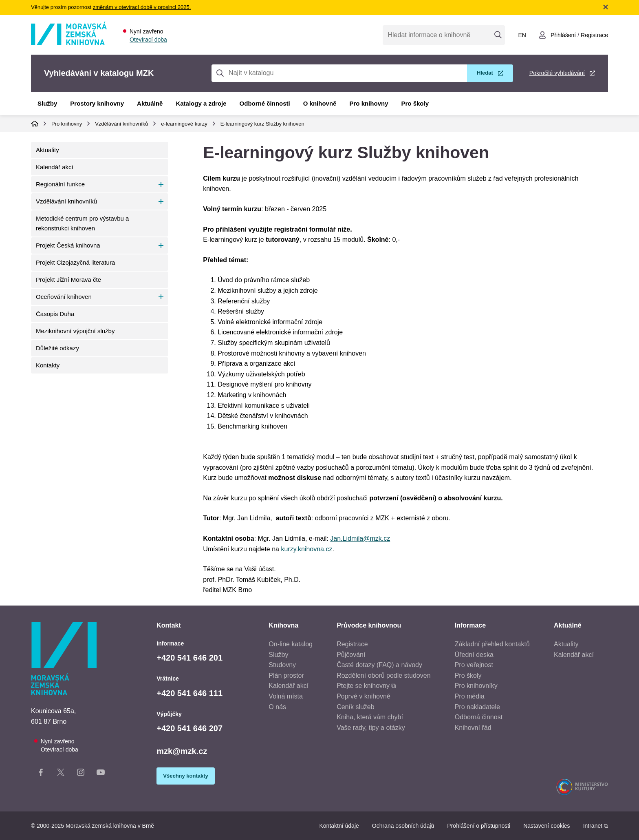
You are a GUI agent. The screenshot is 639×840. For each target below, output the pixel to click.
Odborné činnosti (265, 103)
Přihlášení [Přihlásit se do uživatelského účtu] (563, 35)
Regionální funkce (60, 184)
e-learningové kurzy (184, 124)
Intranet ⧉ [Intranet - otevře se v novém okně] (596, 826)
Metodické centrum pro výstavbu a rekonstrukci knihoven (82, 223)
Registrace (352, 644)
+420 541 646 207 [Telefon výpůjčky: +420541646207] (189, 728)
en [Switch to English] (522, 35)
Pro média (470, 696)
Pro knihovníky (476, 686)
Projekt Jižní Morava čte (68, 280)
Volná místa (286, 696)
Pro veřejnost (474, 665)
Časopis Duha (55, 314)
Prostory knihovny (97, 103)
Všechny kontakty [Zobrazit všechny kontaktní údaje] (186, 776)
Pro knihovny (369, 103)
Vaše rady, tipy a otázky (371, 728)
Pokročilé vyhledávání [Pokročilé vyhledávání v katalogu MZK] (557, 73)
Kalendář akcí (55, 167)
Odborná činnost (479, 717)
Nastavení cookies (546, 826)
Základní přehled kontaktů (492, 644)
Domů (35, 124)
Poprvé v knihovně (364, 696)
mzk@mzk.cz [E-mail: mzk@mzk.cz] (182, 751)
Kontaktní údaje (339, 826)
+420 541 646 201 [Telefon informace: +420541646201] (189, 658)
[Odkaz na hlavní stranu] (69, 43)
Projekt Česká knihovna (68, 245)
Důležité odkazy (57, 348)
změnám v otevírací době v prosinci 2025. (142, 7)
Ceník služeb (356, 707)
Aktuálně (150, 103)
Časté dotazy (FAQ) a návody (379, 665)
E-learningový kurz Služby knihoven (262, 124)
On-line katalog (291, 644)
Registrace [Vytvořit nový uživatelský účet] (594, 35)
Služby (47, 103)
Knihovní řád (473, 728)
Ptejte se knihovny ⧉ (366, 686)
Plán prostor (286, 675)
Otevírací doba (148, 40)
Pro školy (415, 103)
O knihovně (320, 103)
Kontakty (48, 365)
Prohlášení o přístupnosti (479, 826)
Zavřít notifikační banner (606, 7)
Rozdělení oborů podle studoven (383, 675)
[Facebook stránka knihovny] (41, 774)
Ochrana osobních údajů (403, 826)
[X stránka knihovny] (61, 774)
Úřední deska (474, 655)
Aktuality (47, 150)
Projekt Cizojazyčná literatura (75, 262)
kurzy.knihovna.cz (306, 549)
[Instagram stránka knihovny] (81, 774)
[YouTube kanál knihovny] (101, 774)
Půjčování (351, 655)
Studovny (282, 665)
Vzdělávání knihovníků (121, 124)
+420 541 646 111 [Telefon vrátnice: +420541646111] (189, 693)
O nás (277, 707)
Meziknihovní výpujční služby (75, 331)
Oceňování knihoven (64, 297)
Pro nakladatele (477, 707)
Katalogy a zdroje (201, 103)
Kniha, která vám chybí (370, 717)
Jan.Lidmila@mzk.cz (360, 538)
